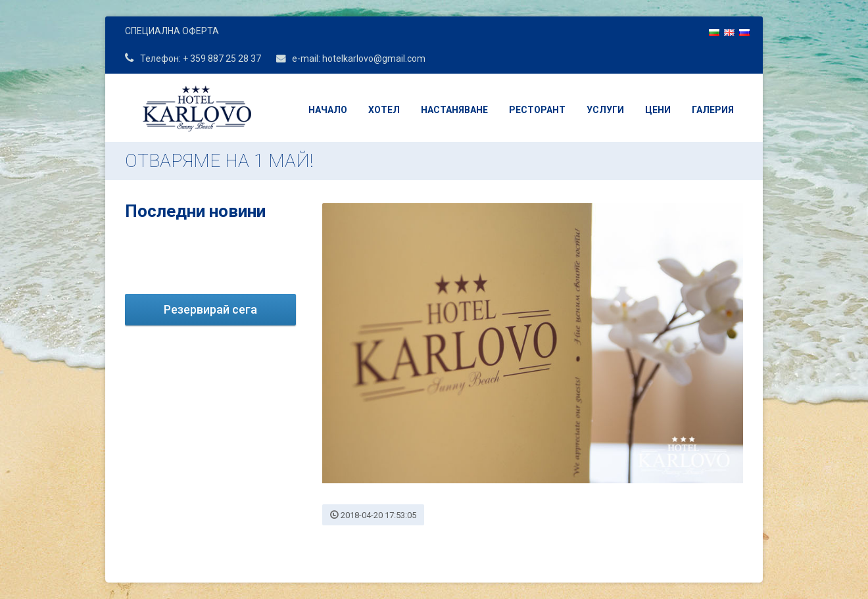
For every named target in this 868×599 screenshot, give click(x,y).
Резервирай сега (210, 309)
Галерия (713, 110)
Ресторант (537, 110)
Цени (658, 110)
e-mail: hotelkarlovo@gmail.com (351, 59)
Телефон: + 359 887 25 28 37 (193, 59)
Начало (328, 110)
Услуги (605, 110)
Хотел (384, 110)
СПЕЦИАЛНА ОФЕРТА (172, 31)
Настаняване (454, 110)
